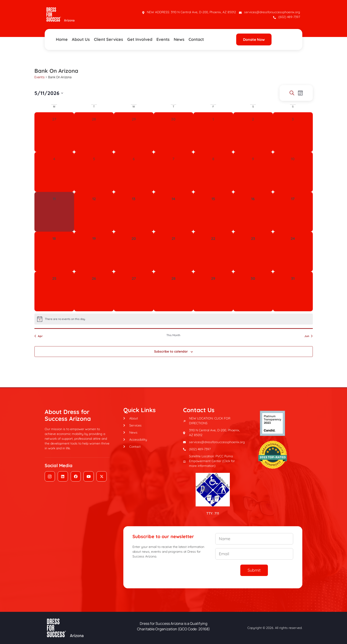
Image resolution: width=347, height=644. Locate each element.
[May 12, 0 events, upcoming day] (94, 212)
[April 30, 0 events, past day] (173, 132)
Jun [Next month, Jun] (308, 336)
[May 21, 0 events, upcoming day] (173, 251)
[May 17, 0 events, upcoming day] (293, 212)
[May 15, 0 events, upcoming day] (213, 212)
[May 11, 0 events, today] (54, 212)
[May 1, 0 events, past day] (213, 132)
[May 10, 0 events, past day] (293, 172)
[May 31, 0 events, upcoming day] (293, 291)
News (179, 39)
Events (163, 39)
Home (62, 39)
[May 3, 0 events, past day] (293, 132)
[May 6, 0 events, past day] (134, 172)
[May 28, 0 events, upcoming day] (173, 291)
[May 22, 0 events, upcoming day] (213, 251)
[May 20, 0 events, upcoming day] (134, 251)
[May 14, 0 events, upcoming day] (173, 212)
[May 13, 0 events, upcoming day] (134, 212)
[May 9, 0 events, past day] (253, 172)
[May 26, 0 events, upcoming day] (94, 291)
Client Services (109, 39)
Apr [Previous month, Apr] (39, 336)
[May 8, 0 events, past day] (213, 172)
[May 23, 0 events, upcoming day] (253, 251)
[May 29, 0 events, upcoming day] (213, 291)
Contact (196, 39)
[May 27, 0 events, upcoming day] (134, 291)
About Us (81, 39)
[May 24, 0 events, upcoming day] (293, 251)
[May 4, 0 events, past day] (54, 172)
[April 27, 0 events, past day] (54, 132)
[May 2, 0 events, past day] (253, 132)
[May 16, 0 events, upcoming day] (253, 212)
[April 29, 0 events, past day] (134, 132)
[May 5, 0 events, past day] (94, 172)
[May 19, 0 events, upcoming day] (94, 251)
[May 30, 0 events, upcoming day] (253, 291)
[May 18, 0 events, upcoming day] (54, 251)
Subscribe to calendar (171, 351)
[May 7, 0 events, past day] (173, 172)
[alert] (174, 319)
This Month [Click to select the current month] (173, 335)
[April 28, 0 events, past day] (94, 132)
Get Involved (140, 39)
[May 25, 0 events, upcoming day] (54, 291)
